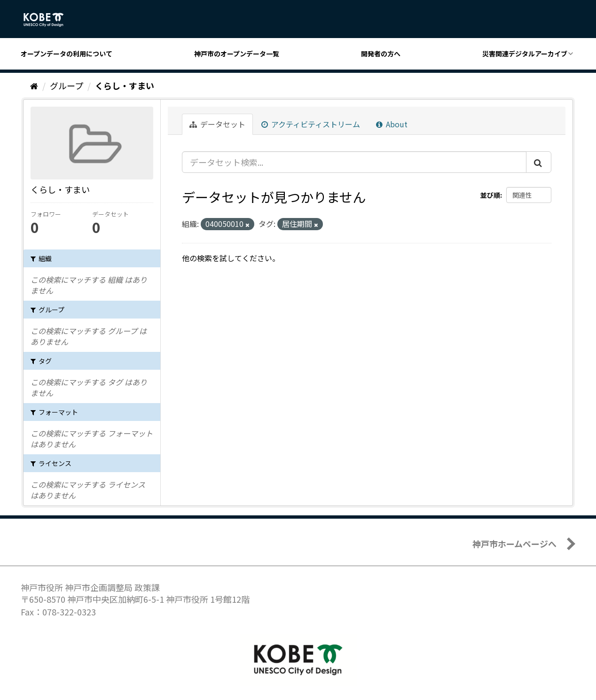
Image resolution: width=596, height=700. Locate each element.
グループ (67, 86)
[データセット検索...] (354, 162)
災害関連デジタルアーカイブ (525, 54)
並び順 (490, 195)
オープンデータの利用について (67, 54)
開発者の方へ (381, 54)
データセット (217, 124)
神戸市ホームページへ (514, 544)
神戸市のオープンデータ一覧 (237, 54)
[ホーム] (34, 86)
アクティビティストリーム (311, 124)
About (392, 124)
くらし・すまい (125, 86)
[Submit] (539, 162)
